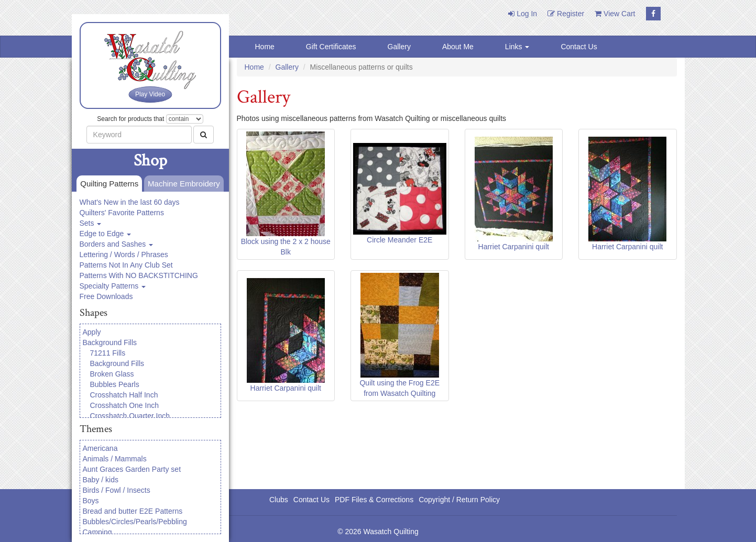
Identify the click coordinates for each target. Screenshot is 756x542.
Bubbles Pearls (115, 384)
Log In (523, 14)
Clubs (279, 500)
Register (566, 14)
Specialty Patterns (113, 286)
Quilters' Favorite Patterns (122, 213)
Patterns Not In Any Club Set (126, 265)
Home (265, 47)
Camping (97, 532)
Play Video (150, 94)
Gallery (399, 47)
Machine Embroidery (182, 184)
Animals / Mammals (115, 459)
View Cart (615, 14)
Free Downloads (106, 296)
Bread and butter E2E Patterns (133, 511)
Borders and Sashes (117, 244)
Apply (92, 332)
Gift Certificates (331, 47)
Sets (91, 223)
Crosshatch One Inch (125, 405)
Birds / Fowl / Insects (117, 490)
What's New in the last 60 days (130, 202)
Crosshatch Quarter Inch (130, 416)
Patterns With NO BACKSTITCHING (139, 275)
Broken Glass (112, 374)
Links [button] (517, 47)
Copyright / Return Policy (459, 500)
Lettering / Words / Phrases (124, 255)
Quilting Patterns (107, 184)
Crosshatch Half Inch (124, 395)
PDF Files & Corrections (374, 500)
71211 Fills (108, 353)
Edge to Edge (106, 234)
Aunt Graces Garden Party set (132, 469)
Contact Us (579, 47)
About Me (458, 47)
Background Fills (110, 342)
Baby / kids (101, 480)
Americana (100, 448)
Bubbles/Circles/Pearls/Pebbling (135, 522)
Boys (91, 501)
